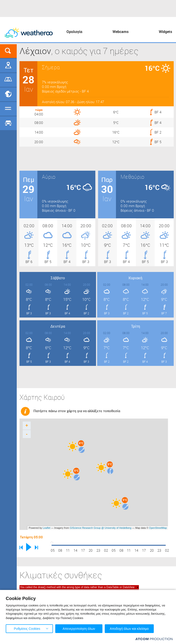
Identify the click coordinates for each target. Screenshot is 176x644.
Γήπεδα (8, 80)
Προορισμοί (8, 94)
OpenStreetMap (158, 528)
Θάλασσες (8, 109)
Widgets (165, 32)
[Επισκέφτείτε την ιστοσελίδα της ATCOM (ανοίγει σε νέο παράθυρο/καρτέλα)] (154, 639)
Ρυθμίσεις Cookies (27, 629)
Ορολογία (74, 32)
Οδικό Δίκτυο (8, 123)
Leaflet (47, 528)
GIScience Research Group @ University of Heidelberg (101, 528)
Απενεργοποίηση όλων (79, 629)
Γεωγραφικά (8, 66)
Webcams (121, 32)
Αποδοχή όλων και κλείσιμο (129, 629)
